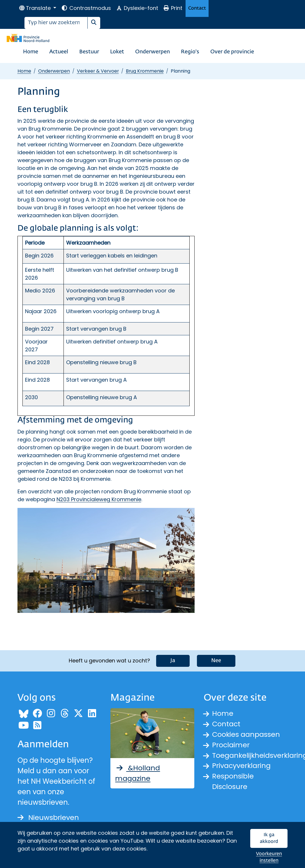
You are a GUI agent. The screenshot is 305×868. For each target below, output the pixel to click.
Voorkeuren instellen (269, 857)
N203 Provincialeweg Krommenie (99, 499)
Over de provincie (232, 52)
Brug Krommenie (145, 71)
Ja (173, 661)
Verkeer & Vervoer (98, 71)
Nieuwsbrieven (48, 817)
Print (173, 8)
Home (31, 52)
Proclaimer (231, 745)
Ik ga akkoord (269, 838)
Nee (216, 661)
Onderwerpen (152, 52)
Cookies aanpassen (246, 734)
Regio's (190, 52)
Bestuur (89, 52)
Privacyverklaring (242, 766)
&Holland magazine (137, 773)
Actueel (59, 52)
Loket (117, 52)
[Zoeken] (56, 23)
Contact (197, 8)
